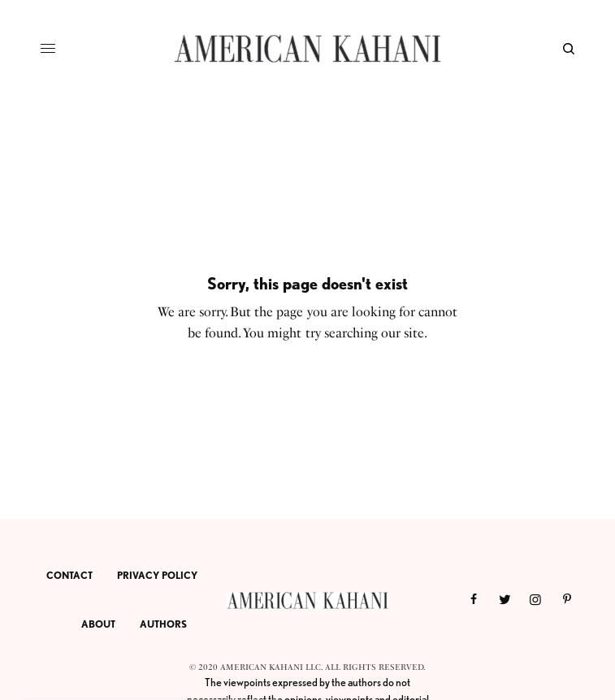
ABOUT (98, 624)
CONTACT (69, 575)
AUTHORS (163, 624)
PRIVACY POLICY (157, 575)
